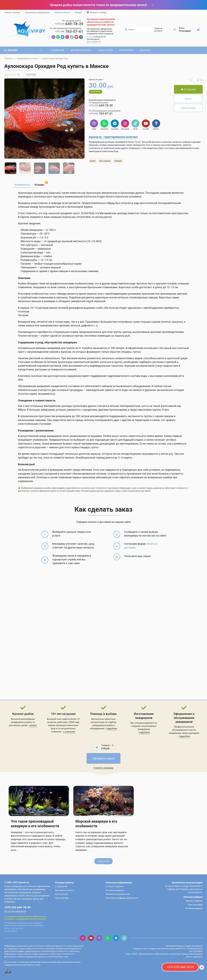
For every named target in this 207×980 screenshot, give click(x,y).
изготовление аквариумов (18, 892)
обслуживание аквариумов (31, 889)
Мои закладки (195, 905)
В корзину (188, 89)
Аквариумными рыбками (102, 142)
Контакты (145, 50)
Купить (188, 99)
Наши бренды (62, 898)
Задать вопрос (188, 108)
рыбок (67, 5)
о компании (69, 732)
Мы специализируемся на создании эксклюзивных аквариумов (144, 726)
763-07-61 (69, 32)
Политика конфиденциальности (122, 898)
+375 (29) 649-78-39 (17, 907)
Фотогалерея (126, 50)
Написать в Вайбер (97, 13)
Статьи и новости (62, 12)
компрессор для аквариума (18, 899)
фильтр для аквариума (38, 896)
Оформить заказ (103, 758)
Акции (93, 161)
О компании (57, 50)
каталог (33, 725)
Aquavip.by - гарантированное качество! (113, 137)
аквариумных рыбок (103, 725)
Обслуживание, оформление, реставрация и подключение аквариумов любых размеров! (100, 31)
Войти (182, 28)
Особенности (22, 185)
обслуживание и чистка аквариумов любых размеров (184, 732)
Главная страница (12, 12)
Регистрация (185, 31)
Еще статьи (103, 861)
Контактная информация (15, 911)
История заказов (194, 908)
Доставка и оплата (81, 50)
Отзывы (78, 12)
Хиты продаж (105, 161)
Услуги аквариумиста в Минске (20, 886)
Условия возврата (115, 890)
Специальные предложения (37, 12)
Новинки (118, 161)
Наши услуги (105, 50)
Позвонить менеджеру (104, 768)
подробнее (111, 728)
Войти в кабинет (194, 901)
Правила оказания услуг (118, 894)
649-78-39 (69, 24)
